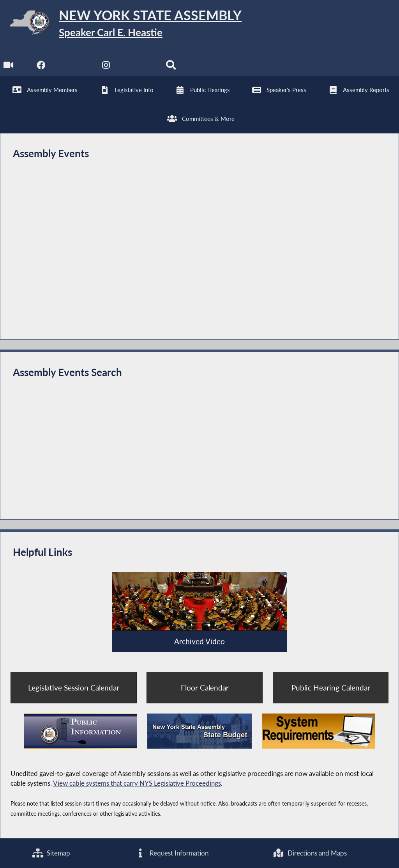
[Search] (171, 67)
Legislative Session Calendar (74, 688)
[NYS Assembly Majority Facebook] (41, 67)
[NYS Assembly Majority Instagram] (106, 67)
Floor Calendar (205, 688)
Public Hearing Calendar (331, 688)
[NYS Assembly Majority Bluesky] (139, 67)
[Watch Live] (9, 67)
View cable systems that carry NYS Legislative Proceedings (137, 783)
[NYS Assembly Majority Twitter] (74, 67)
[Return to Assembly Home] (121, 24)
